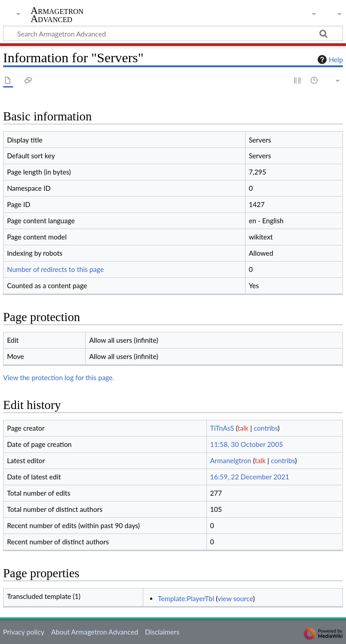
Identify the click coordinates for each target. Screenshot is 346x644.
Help (329, 60)
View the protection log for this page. (59, 377)
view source (235, 598)
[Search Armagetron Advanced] (173, 33)
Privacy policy (24, 632)
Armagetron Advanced (57, 15)
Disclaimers (162, 632)
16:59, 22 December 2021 (250, 477)
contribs (266, 428)
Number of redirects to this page (55, 269)
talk (243, 428)
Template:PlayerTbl (186, 598)
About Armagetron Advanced (94, 632)
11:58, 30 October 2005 (246, 444)
